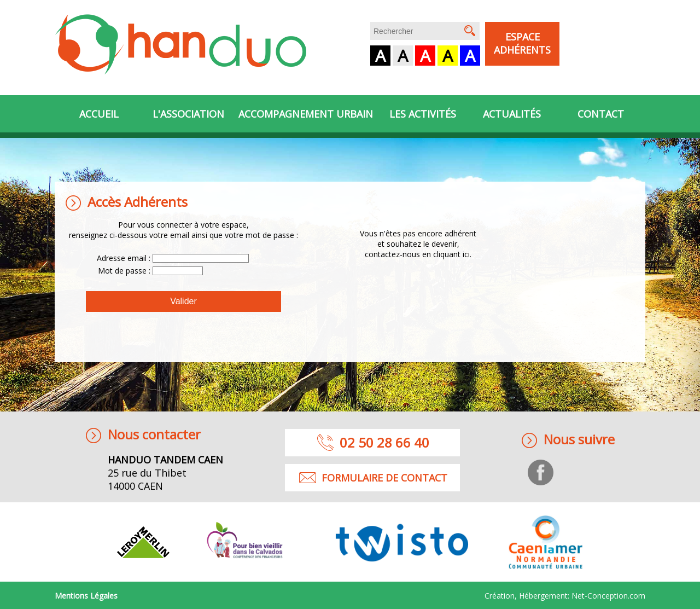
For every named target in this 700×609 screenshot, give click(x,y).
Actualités (512, 114)
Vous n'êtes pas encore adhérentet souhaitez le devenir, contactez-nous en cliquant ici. (418, 244)
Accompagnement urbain (306, 114)
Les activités (423, 114)
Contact (601, 114)
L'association (188, 114)
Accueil (99, 114)
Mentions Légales (86, 596)
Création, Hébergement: (565, 596)
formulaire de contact (384, 478)
